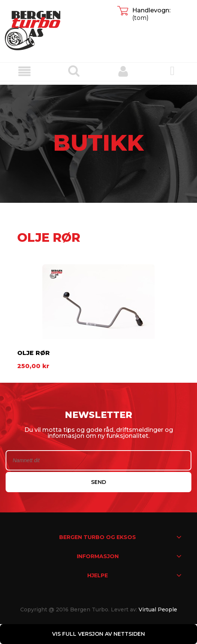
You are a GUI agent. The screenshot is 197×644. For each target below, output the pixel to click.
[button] (25, 71)
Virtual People (158, 610)
